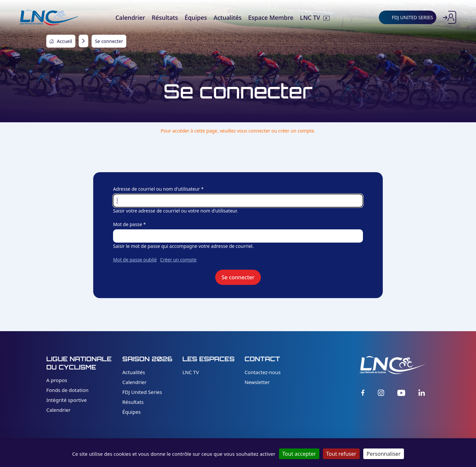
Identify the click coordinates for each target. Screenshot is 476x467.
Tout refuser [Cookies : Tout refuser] (341, 454)
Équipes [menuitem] (196, 18)
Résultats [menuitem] (165, 18)
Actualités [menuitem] (228, 18)
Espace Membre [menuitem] (271, 18)
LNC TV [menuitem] (310, 18)
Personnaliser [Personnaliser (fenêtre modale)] (384, 454)
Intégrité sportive (66, 400)
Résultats (133, 402)
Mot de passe (128, 224)
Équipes (132, 412)
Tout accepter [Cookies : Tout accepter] (299, 454)
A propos (57, 380)
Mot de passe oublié (135, 260)
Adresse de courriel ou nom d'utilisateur (157, 189)
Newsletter (257, 382)
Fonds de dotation (67, 390)
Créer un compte (178, 260)
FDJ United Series (142, 392)
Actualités (134, 372)
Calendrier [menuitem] (130, 18)
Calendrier (58, 410)
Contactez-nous (263, 372)
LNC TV (191, 372)
